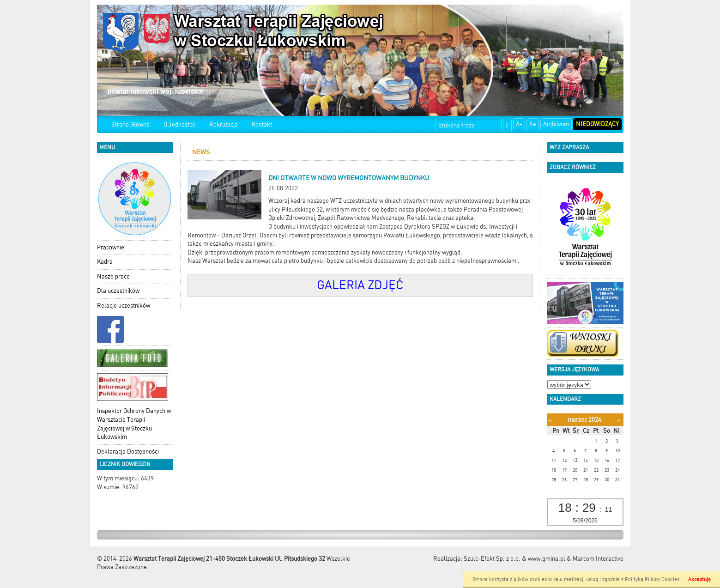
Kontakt (262, 124)
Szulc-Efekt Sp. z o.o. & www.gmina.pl (514, 559)
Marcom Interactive (598, 559)
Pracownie (111, 247)
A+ (533, 124)
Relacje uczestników (124, 306)
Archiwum (556, 124)
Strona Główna (130, 124)
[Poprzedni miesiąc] (550, 420)
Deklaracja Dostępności (128, 452)
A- (519, 124)
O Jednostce (179, 124)
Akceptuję (699, 579)
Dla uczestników (118, 291)
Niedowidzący (597, 124)
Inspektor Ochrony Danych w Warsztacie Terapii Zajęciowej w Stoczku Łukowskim (134, 424)
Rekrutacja (224, 124)
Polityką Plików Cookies (652, 579)
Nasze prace (113, 276)
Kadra (105, 262)
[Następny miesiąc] (619, 420)
